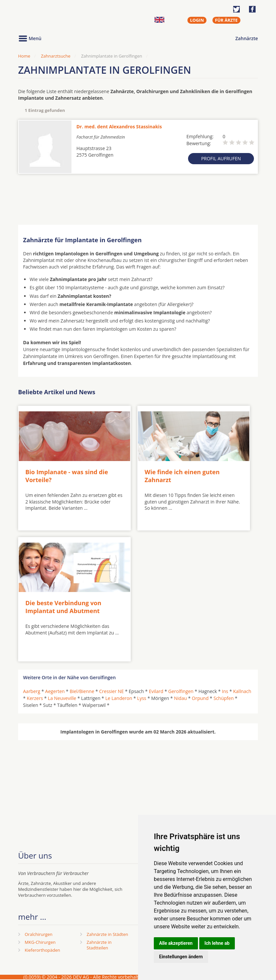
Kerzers (35, 698)
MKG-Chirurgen (40, 942)
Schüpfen (223, 698)
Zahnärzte (247, 38)
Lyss (142, 698)
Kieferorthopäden (42, 950)
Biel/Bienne (82, 691)
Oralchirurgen (39, 934)
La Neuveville (62, 698)
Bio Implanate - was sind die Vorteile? (67, 476)
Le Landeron (119, 698)
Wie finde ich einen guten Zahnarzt (182, 476)
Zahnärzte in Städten (107, 934)
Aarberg (32, 691)
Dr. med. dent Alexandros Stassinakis (119, 127)
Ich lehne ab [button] (217, 943)
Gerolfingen (181, 691)
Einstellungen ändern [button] (181, 957)
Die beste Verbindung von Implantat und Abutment (63, 607)
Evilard (156, 691)
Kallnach (242, 691)
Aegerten (55, 691)
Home (24, 56)
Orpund (200, 698)
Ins (225, 691)
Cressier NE (111, 691)
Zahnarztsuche (56, 56)
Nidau (180, 698)
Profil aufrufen (221, 158)
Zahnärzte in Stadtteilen (99, 945)
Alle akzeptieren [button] (176, 943)
